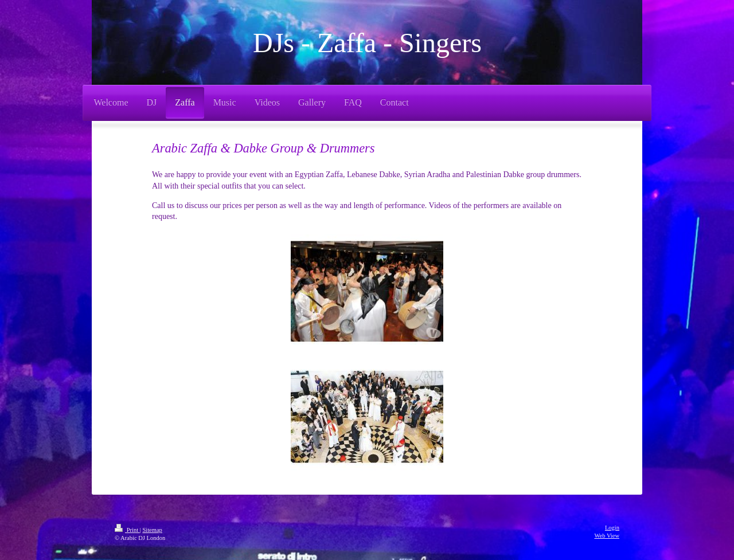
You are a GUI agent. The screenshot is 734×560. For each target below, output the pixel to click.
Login (612, 528)
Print (127, 530)
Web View (607, 536)
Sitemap (152, 530)
